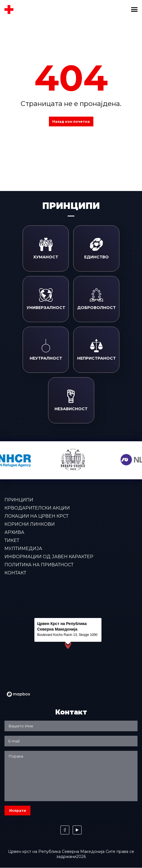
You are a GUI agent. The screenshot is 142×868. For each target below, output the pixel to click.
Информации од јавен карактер (49, 557)
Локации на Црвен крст (36, 516)
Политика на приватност (39, 565)
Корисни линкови (30, 524)
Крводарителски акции (37, 508)
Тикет (12, 540)
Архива (14, 532)
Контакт (15, 573)
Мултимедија (23, 549)
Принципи (19, 500)
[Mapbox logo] (18, 694)
